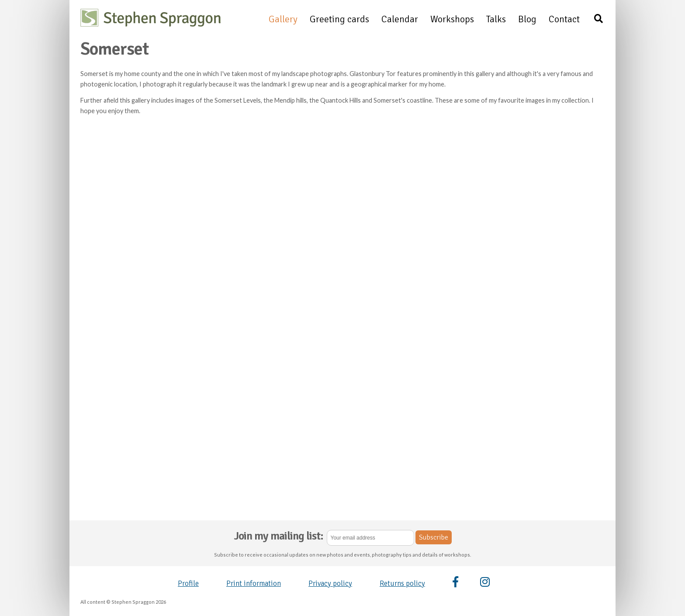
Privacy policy (330, 583)
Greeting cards (339, 19)
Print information (254, 583)
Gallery (283, 19)
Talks (496, 19)
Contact (564, 19)
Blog (527, 19)
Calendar (400, 19)
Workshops (452, 19)
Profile (188, 583)
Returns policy (402, 583)
